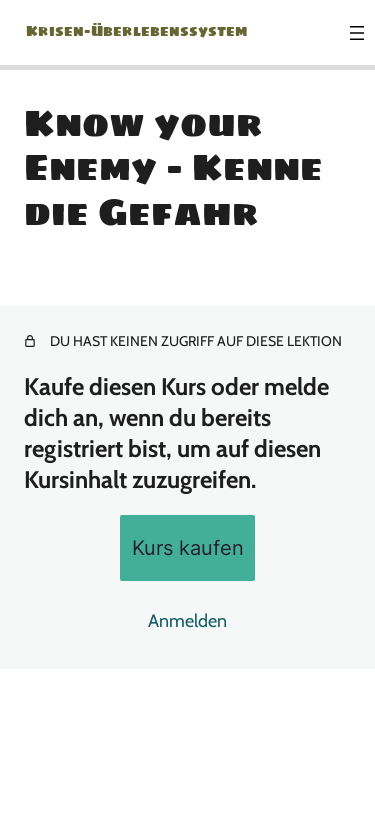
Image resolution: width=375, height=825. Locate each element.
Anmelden (187, 621)
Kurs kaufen (188, 547)
